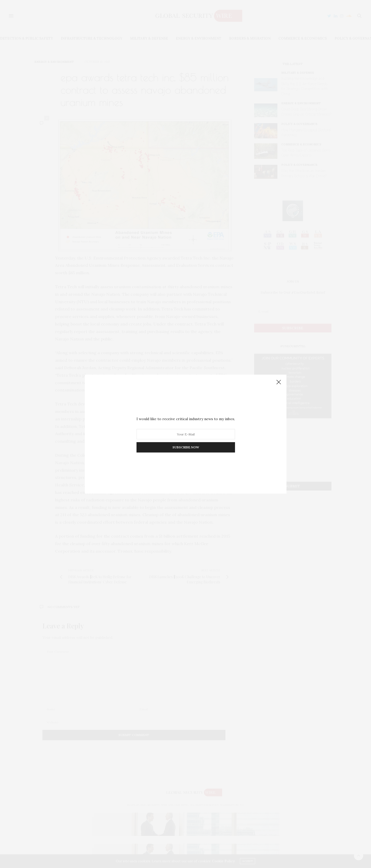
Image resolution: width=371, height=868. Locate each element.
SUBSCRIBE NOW (185, 447)
